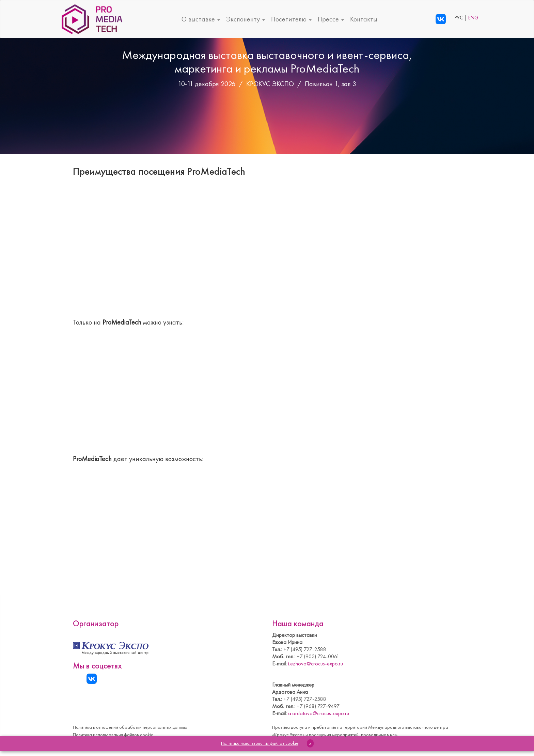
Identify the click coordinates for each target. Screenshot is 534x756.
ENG (473, 18)
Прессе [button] (331, 19)
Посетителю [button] (291, 19)
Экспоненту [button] (246, 19)
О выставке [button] (201, 19)
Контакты (364, 19)
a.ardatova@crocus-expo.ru (319, 713)
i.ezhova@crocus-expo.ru (316, 664)
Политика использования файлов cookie (113, 735)
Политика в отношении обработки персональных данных (130, 727)
